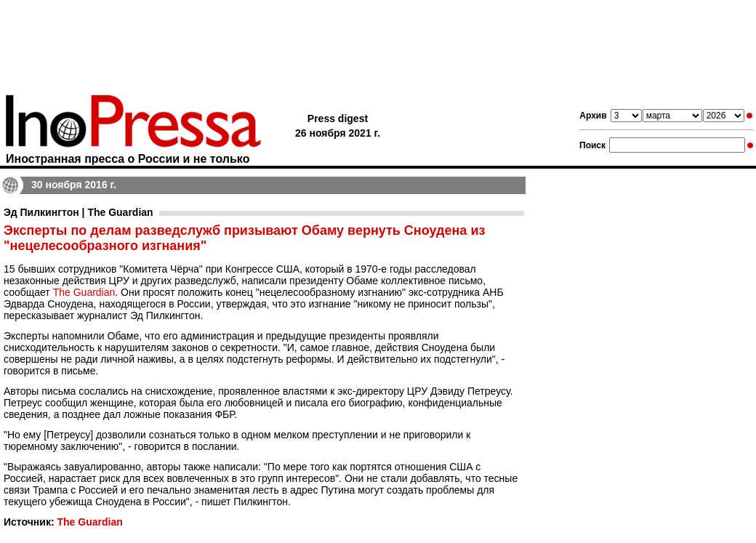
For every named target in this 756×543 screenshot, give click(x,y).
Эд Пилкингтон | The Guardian (79, 212)
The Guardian (84, 292)
